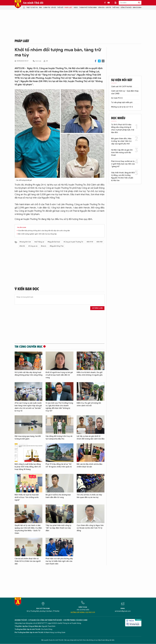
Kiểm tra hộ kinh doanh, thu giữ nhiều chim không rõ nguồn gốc (90, 374)
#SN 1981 (100, 242)
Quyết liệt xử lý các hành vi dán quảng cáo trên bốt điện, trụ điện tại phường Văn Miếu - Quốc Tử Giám (28, 529)
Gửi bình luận (97, 308)
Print (103, 61)
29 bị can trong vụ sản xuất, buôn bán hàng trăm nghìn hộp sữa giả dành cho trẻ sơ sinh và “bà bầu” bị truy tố (28, 407)
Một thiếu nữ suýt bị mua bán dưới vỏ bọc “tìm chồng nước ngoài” (27, 497)
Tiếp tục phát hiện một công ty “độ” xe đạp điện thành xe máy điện (58, 528)
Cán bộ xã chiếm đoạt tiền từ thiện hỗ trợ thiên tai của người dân (28, 561)
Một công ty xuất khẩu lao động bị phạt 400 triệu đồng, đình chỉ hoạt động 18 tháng (28, 467)
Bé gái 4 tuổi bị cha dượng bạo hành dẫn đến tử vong (58, 496)
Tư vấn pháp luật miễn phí (122, 102)
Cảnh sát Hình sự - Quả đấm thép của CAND (125, 92)
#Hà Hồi (22, 246)
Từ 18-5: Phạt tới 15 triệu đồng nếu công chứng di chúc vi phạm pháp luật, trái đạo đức (123, 129)
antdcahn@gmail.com (123, 611)
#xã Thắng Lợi (39, 242)
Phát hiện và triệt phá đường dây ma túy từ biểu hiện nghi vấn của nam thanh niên (59, 561)
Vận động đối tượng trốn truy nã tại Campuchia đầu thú (59, 438)
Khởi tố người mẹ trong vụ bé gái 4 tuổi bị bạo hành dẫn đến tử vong (59, 375)
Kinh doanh (137, 8)
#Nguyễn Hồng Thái (57, 246)
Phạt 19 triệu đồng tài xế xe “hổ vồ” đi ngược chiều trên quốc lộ (59, 465)
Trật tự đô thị (32, 8)
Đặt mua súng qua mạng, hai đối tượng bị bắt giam (28, 438)
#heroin (44, 246)
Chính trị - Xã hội (50, 8)
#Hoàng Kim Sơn (25, 242)
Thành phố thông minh (88, 8)
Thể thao (116, 8)
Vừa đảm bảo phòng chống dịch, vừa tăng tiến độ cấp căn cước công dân (44, 231)
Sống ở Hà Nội (126, 8)
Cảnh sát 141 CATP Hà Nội (122, 87)
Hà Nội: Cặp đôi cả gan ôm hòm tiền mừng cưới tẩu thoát (122, 153)
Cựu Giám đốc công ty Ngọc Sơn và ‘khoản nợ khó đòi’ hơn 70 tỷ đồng (90, 528)
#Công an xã (33, 246)
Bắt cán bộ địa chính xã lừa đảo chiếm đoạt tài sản (89, 465)
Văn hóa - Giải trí (104, 8)
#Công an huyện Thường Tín (73, 242)
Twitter (99, 61)
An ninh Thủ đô (33, 3)
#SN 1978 (90, 242)
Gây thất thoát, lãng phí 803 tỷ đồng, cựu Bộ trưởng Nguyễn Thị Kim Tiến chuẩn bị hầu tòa (123, 177)
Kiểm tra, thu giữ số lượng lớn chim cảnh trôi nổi (89, 404)
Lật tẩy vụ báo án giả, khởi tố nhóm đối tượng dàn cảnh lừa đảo (91, 438)
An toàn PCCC (117, 98)
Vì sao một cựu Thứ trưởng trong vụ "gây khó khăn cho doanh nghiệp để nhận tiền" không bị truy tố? (59, 407)
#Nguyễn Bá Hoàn (54, 242)
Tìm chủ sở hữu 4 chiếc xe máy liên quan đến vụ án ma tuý (89, 496)
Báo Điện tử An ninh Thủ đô (18, 4)
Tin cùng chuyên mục (29, 346)
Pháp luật (68, 8)
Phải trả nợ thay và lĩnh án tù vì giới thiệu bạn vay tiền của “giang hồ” (123, 164)
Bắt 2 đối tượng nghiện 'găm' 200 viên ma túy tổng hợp (37, 234)
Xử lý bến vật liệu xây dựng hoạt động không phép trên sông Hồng (28, 374)
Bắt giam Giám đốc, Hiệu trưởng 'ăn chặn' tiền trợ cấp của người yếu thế (121, 141)
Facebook (95, 61)
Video (76, 8)
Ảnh (40, 8)
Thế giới (60, 8)
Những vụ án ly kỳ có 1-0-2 (122, 107)
